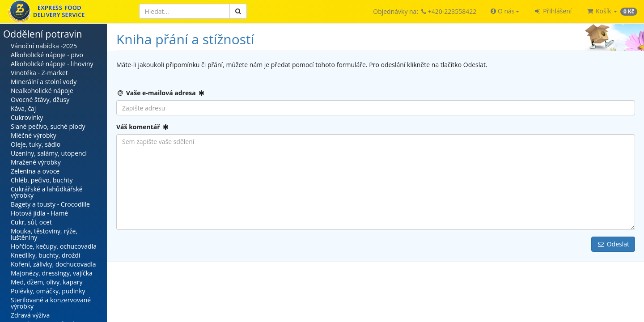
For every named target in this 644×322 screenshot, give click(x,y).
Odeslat (613, 244)
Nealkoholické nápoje (42, 91)
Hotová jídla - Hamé (39, 213)
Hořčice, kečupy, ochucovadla (54, 246)
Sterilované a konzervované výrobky (51, 303)
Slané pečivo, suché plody (48, 126)
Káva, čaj (23, 108)
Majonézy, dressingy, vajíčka (52, 273)
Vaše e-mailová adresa (161, 93)
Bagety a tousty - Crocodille (50, 204)
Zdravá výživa (30, 315)
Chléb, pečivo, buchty (42, 180)
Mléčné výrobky (34, 135)
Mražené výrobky (36, 162)
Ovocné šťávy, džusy (40, 100)
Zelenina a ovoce (35, 171)
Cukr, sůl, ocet (31, 222)
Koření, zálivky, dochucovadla (53, 264)
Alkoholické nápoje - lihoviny (52, 64)
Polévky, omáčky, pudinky (48, 291)
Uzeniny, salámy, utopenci (49, 153)
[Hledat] (184, 11)
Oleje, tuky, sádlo (36, 144)
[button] (505, 11)
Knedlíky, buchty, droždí (45, 255)
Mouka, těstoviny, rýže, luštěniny (44, 234)
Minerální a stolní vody (44, 82)
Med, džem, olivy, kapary (47, 282)
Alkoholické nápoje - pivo (47, 55)
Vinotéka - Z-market (39, 73)
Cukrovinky (27, 117)
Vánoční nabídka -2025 (44, 46)
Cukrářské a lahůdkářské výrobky (47, 192)
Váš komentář (143, 127)
